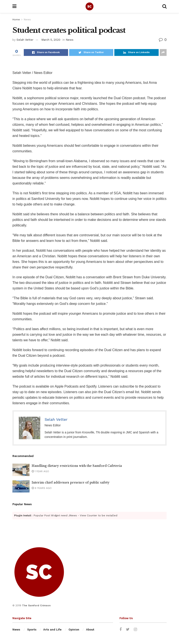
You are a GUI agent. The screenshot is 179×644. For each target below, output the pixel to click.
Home (16, 19)
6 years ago (42, 488)
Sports (32, 630)
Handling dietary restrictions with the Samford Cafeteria (77, 466)
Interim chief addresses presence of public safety (71, 482)
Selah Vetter (25, 40)
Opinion (74, 630)
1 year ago (40, 471)
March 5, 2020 (51, 40)
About (90, 630)
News (27, 19)
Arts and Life (52, 630)
